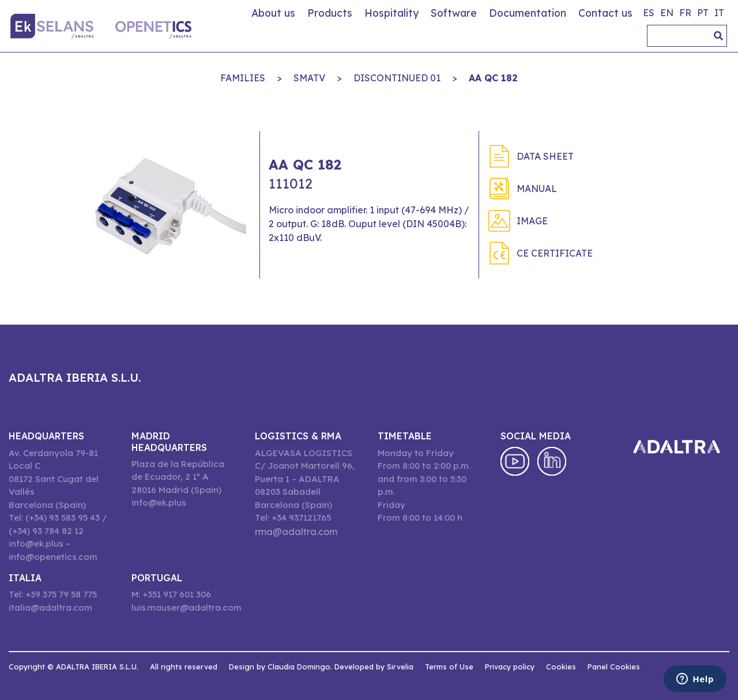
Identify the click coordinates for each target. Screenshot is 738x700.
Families (243, 78)
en (667, 13)
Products (330, 13)
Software (454, 13)
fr (685, 13)
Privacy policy (510, 667)
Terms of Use (449, 667)
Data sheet (545, 156)
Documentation (528, 13)
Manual (537, 189)
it (719, 13)
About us (273, 13)
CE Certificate (555, 253)
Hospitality (391, 13)
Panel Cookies (614, 667)
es (649, 13)
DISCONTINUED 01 (397, 78)
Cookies (561, 667)
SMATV (309, 78)
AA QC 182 (493, 78)
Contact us (605, 13)
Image (532, 221)
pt (703, 13)
